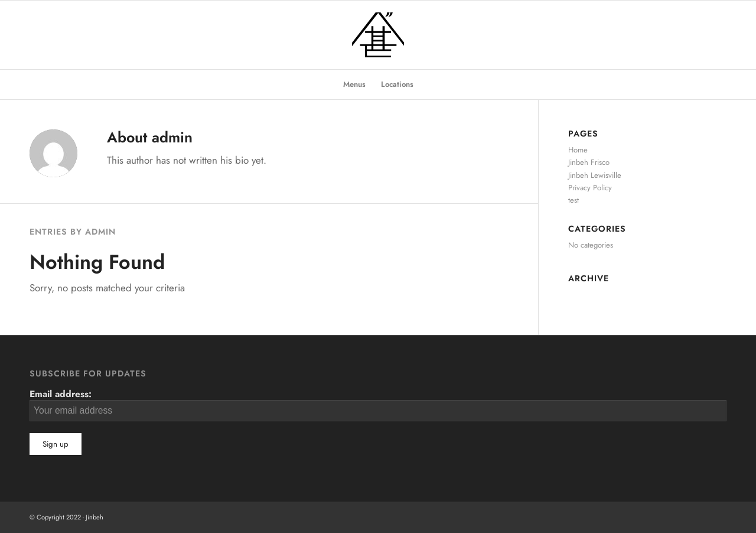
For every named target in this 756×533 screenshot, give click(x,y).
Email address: (378, 404)
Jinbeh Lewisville (595, 175)
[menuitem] (354, 84)
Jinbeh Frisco (589, 162)
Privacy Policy (590, 188)
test (573, 200)
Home (578, 150)
